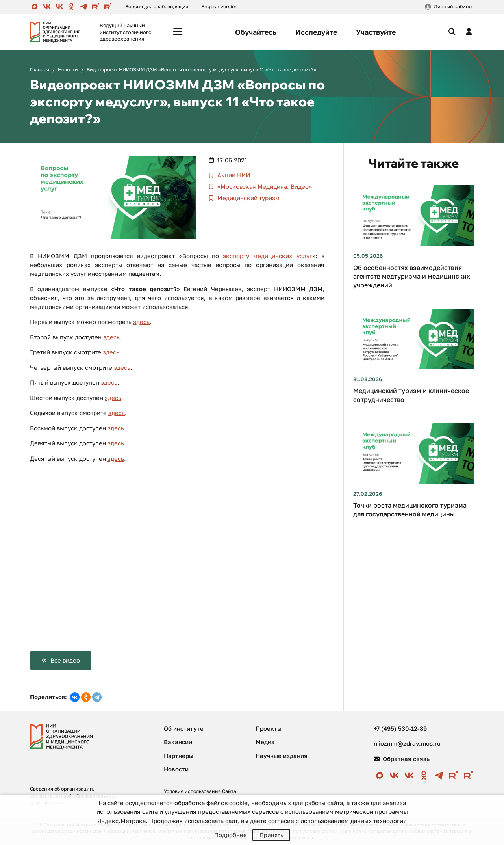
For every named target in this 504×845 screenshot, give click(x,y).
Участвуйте (376, 32)
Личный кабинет (454, 7)
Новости (68, 70)
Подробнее (231, 835)
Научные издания (282, 756)
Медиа (265, 742)
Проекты (269, 728)
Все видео (65, 660)
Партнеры (179, 756)
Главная (40, 70)
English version (220, 7)
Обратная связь (402, 759)
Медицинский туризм (248, 198)
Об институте (184, 728)
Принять (271, 835)
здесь (141, 322)
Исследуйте (316, 32)
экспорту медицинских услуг (268, 256)
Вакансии (178, 742)
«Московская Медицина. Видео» (264, 186)
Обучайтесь (256, 32)
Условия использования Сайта (200, 791)
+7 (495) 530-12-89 (400, 728)
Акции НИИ (233, 175)
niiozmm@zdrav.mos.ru (407, 743)
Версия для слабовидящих (157, 7)
